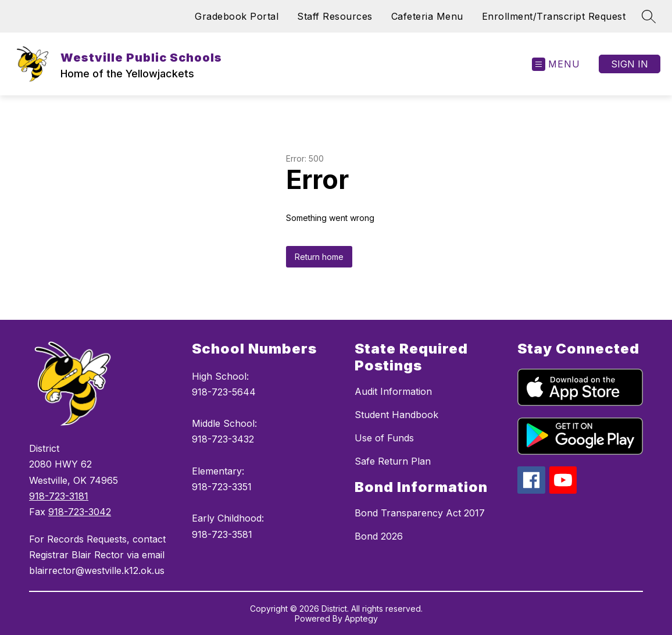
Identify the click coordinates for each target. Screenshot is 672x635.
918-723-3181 (59, 496)
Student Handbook (396, 415)
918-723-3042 (80, 512)
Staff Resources (335, 16)
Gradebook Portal (237, 16)
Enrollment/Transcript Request (554, 16)
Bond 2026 (379, 536)
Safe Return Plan (393, 461)
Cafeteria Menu (427, 16)
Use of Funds (384, 438)
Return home (319, 257)
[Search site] (649, 16)
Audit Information (393, 391)
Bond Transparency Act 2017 (420, 513)
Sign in (630, 64)
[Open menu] (556, 64)
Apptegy (361, 618)
